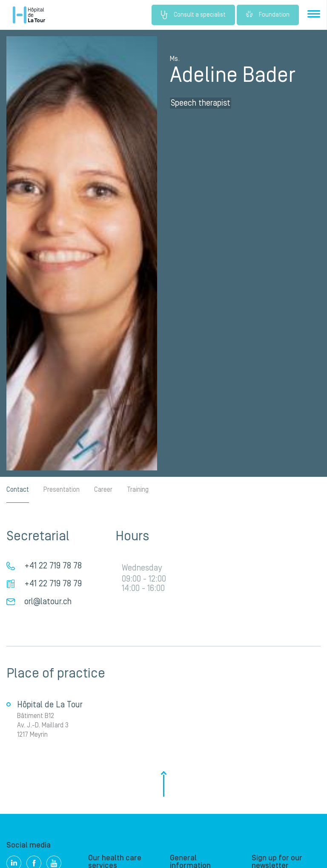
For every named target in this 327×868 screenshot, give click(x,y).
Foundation (268, 15)
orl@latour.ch (48, 602)
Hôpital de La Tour (29, 15)
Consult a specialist (193, 15)
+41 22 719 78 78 (53, 566)
